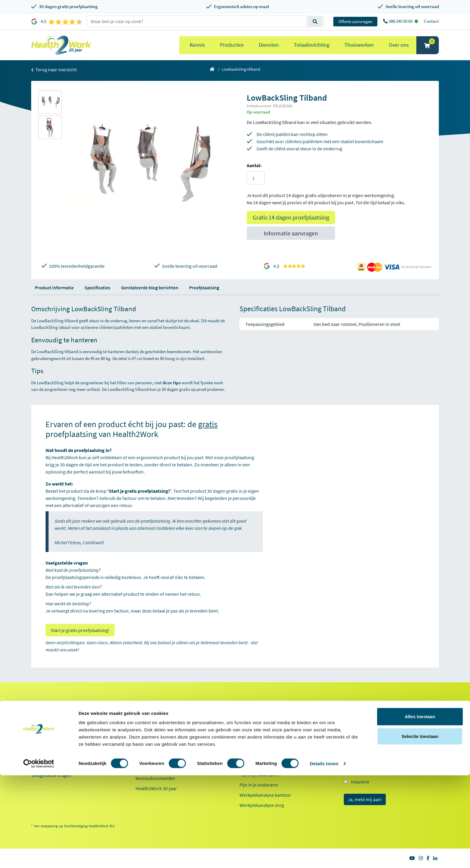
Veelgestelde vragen (51, 775)
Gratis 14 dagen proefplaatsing (291, 217)
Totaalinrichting (312, 45)
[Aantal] (256, 178)
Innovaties (146, 745)
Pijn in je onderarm (259, 785)
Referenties (147, 714)
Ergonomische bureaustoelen (269, 713)
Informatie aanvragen (291, 233)
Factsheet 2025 (150, 768)
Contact (431, 21)
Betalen (39, 724)
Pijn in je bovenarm (259, 775)
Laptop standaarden (260, 764)
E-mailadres (357, 715)
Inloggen (40, 745)
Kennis (197, 45)
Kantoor (359, 749)
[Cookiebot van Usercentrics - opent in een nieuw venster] (39, 856)
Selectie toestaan (420, 829)
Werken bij (146, 734)
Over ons (399, 45)
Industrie (360, 782)
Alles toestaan (420, 809)
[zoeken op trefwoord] (196, 21)
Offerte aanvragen (355, 21)
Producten (232, 45)
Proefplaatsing (204, 288)
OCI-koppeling (46, 755)
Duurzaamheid (150, 755)
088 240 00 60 (401, 21)
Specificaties (97, 288)
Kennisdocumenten (155, 778)
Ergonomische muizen (262, 724)
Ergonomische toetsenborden (270, 734)
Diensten (269, 45)
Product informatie (54, 288)
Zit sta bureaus (254, 744)
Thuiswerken (359, 45)
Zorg (356, 760)
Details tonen (324, 856)
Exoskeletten (252, 754)
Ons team (145, 724)
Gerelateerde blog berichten (150, 288)
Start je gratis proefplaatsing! (80, 630)
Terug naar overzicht (54, 69)
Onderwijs (361, 771)
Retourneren (44, 734)
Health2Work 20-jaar (156, 788)
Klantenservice (50, 704)
